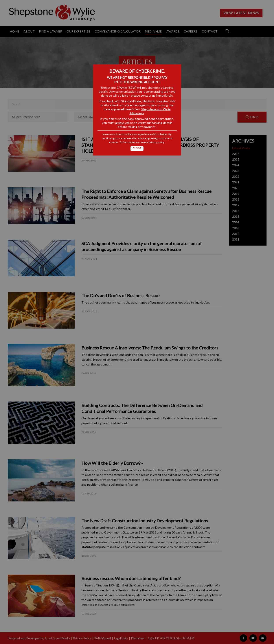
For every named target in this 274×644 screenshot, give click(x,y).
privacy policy (156, 142)
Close (137, 148)
